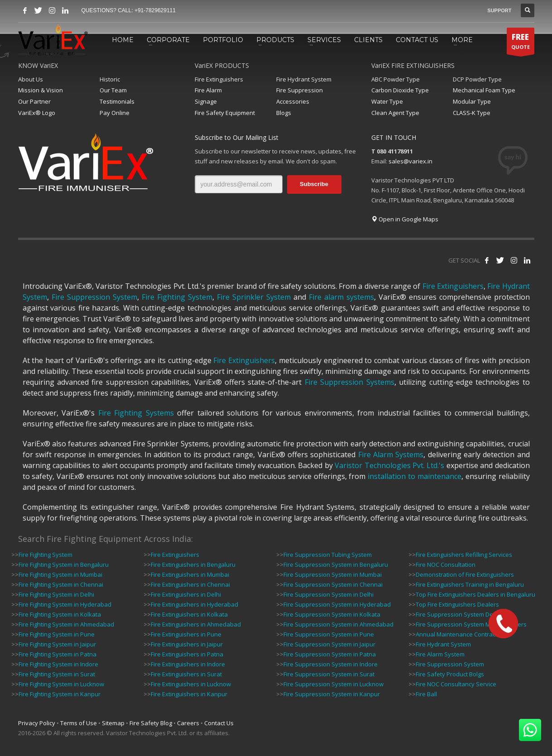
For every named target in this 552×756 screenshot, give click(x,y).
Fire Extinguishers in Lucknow (191, 684)
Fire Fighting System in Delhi (56, 594)
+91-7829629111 (155, 10)
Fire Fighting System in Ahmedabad (66, 624)
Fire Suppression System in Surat (329, 674)
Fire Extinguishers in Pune (186, 634)
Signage (206, 101)
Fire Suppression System (94, 297)
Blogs (284, 113)
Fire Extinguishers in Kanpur (189, 694)
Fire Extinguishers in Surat (186, 674)
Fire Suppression (300, 90)
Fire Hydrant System (304, 79)
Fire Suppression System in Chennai (333, 584)
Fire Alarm (208, 90)
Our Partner (34, 101)
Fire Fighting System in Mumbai (60, 574)
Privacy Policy (37, 723)
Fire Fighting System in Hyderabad (65, 604)
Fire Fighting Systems (136, 413)
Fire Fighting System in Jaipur (57, 644)
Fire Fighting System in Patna (58, 654)
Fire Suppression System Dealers (461, 614)
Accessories (293, 101)
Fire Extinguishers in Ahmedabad (196, 624)
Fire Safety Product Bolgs (450, 674)
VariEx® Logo (37, 113)
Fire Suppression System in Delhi (329, 594)
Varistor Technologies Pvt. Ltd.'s (389, 465)
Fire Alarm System (440, 654)
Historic (110, 79)
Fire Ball (426, 694)
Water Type (387, 101)
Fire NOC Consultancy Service (456, 684)
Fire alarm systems (341, 297)
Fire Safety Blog (151, 723)
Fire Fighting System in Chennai (61, 584)
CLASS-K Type (472, 113)
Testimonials (117, 101)
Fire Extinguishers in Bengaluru (193, 565)
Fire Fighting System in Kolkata (60, 614)
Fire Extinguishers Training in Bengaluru (470, 584)
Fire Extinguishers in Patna (187, 654)
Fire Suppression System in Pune (329, 634)
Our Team (113, 90)
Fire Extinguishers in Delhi (186, 594)
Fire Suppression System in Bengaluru (336, 565)
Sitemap (113, 723)
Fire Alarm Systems (391, 455)
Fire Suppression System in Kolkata (332, 614)
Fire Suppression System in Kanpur (332, 694)
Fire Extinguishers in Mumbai (190, 574)
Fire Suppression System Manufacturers (471, 624)
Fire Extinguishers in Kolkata (189, 614)
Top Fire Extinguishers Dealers (457, 604)
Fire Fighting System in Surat (57, 674)
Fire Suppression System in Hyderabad (337, 604)
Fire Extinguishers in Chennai (190, 584)
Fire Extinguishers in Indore (188, 664)
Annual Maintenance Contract (456, 634)
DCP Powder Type (477, 79)
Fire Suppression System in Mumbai (333, 574)
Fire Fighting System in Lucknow (61, 684)
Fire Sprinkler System (254, 297)
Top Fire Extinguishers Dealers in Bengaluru (475, 594)
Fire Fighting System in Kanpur (60, 694)
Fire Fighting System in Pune (57, 634)
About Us (31, 79)
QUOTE (521, 43)
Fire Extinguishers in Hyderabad (194, 604)
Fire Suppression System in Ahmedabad (338, 624)
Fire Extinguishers (219, 79)
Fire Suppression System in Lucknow (334, 684)
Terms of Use (79, 723)
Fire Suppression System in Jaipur (329, 644)
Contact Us (219, 723)
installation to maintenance (415, 476)
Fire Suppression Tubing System (328, 555)
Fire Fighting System (177, 297)
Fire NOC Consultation (446, 565)
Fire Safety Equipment (225, 113)
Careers (188, 723)
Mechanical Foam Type (484, 90)
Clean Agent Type (395, 113)
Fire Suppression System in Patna (330, 654)
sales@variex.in (410, 161)
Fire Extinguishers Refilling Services (464, 555)
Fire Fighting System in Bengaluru (64, 565)
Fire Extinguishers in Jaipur (187, 644)
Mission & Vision (41, 90)
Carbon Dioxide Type (400, 90)
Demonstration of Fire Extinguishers (465, 574)
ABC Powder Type (396, 79)
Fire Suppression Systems (350, 382)
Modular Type (472, 101)
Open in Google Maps (405, 219)
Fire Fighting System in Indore (58, 664)
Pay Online (115, 113)
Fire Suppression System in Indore (331, 664)
